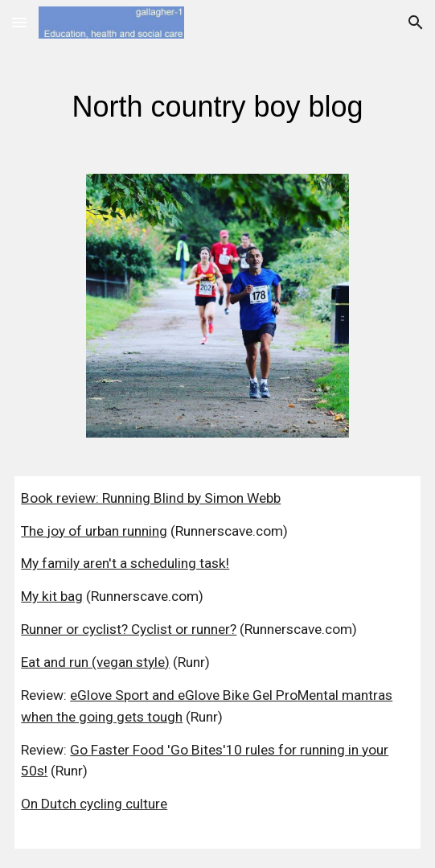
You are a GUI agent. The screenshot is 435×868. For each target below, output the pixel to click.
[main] (217, 101)
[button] (19, 22)
